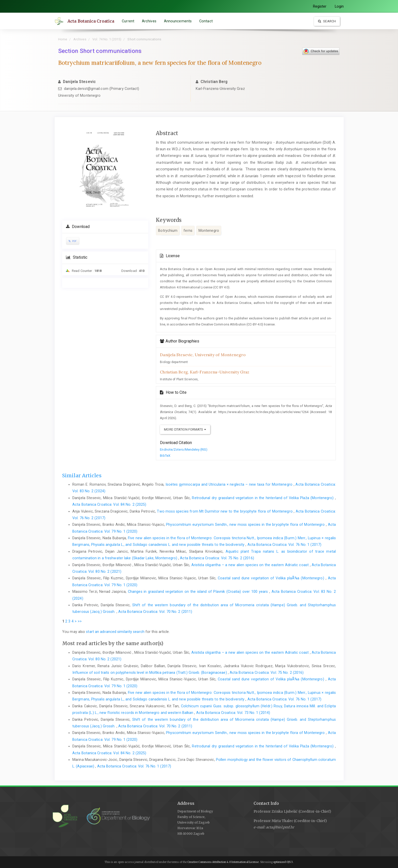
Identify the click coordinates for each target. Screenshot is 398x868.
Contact (206, 21)
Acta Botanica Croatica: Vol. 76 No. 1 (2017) (284, 545)
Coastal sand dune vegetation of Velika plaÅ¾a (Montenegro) (272, 578)
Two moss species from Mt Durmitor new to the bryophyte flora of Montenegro (225, 511)
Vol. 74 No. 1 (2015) (107, 39)
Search (327, 21)
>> (80, 621)
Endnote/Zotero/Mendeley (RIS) (184, 449)
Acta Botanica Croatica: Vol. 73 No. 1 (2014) (233, 713)
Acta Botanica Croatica (91, 21)
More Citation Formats (185, 429)
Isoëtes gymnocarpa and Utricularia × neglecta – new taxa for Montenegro (230, 484)
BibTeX (165, 456)
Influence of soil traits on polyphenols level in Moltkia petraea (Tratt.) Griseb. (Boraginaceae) (150, 673)
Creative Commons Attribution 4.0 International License (223, 862)
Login (339, 6)
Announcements (178, 21)
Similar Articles (82, 476)
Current (128, 21)
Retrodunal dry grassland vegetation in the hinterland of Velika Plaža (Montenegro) (263, 498)
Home (63, 39)
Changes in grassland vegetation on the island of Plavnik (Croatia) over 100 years (199, 592)
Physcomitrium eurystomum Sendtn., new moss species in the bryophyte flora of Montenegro (246, 525)
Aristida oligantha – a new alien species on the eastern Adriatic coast (251, 565)
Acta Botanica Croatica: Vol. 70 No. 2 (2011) (155, 612)
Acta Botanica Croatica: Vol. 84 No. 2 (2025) (109, 504)
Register (320, 6)
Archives (149, 21)
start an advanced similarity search (115, 632)
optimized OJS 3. (283, 862)
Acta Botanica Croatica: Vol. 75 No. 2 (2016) (217, 558)
